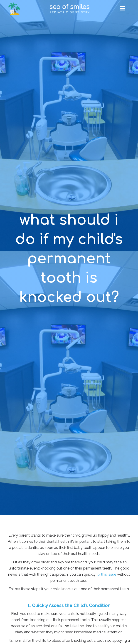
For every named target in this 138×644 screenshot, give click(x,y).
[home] (70, 9)
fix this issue (106, 574)
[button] (123, 9)
